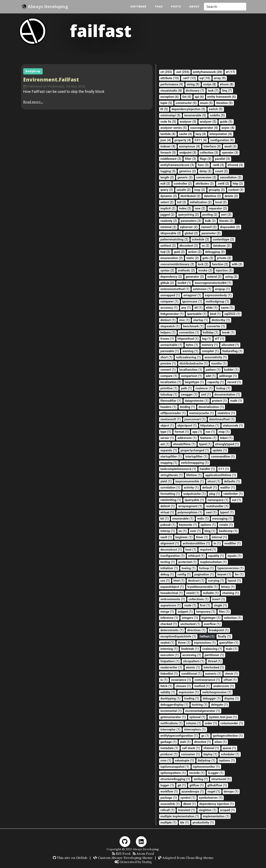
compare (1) (169, 376)
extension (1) (202, 289)
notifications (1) (171, 723)
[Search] (225, 7)
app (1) (197, 432)
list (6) (187, 97)
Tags (159, 7)
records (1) (197, 773)
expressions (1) (205, 643)
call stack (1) (191, 748)
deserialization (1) (211, 407)
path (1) (186, 388)
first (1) (205, 605)
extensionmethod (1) (175, 289)
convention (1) (189, 332)
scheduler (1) (230, 754)
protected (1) (187, 562)
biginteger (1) (211, 618)
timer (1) (202, 537)
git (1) (182, 785)
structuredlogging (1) (175, 779)
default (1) (209, 488)
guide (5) (226, 122)
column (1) (194, 723)
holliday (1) (211, 332)
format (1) (182, 432)
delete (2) (231, 196)
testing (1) (168, 562)
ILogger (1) (216, 773)
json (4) (166, 140)
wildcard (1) (196, 556)
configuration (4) (222, 140)
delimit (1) (167, 506)
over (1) (196, 531)
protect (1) (219, 401)
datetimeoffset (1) (222, 419)
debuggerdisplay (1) (174, 705)
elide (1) (212, 308)
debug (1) (167, 574)
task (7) (213, 91)
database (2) (222, 246)
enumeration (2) (172, 258)
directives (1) (196, 630)
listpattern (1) (170, 661)
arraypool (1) (192, 295)
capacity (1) (216, 382)
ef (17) (230, 72)
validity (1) (168, 692)
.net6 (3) (218, 165)
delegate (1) (219, 705)
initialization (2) (201, 202)
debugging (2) (215, 252)
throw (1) (184, 643)
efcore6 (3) (235, 165)
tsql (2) (165, 252)
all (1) (198, 308)
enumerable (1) (183, 519)
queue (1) (229, 748)
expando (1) (169, 450)
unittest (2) (168, 246)
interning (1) (169, 649)
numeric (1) (213, 674)
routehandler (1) (217, 506)
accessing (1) (192, 655)
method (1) (202, 686)
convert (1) (168, 370)
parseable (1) (170, 351)
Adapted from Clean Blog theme (186, 858)
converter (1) (216, 326)
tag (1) (207, 339)
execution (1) (170, 655)
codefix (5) (217, 115)
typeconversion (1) (230, 568)
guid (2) (179, 252)
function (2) (220, 264)
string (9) (193, 84)
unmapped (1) (170, 295)
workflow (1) (169, 791)
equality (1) (216, 556)
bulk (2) (210, 221)
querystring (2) (188, 215)
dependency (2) (171, 277)
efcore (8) (227, 84)
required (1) (208, 550)
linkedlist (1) (169, 674)
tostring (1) (200, 705)
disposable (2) (230, 227)
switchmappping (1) (195, 463)
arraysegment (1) (190, 506)
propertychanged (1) (195, 450)
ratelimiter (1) (233, 494)
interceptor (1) (170, 729)
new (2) (200, 208)
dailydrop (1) (206, 760)
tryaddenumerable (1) (203, 587)
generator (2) (195, 277)
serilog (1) (201, 779)
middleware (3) (171, 159)
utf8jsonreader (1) (173, 413)
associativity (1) (216, 357)
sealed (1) (167, 643)
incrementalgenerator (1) (203, 711)
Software (138, 7)
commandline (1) (223, 457)
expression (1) (189, 692)
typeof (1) (227, 512)
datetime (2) (212, 196)
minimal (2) (168, 227)
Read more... (33, 102)
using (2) (231, 277)
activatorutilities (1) (196, 543)
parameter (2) (211, 233)
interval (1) (219, 537)
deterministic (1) (172, 630)
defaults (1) (232, 481)
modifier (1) (233, 543)
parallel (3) (222, 159)
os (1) (183, 531)
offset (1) (230, 680)
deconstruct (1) (171, 550)
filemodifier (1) (171, 401)
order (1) (211, 723)
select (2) (167, 202)
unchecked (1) (190, 624)
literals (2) (226, 221)
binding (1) (187, 407)
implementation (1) (216, 816)
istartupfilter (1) (196, 457)
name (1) (227, 308)
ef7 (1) (219, 339)
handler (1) (207, 469)
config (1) (184, 574)
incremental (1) (171, 711)
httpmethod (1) (188, 339)
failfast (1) (207, 636)
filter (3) (190, 159)
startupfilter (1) (171, 457)
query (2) (167, 190)
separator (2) (218, 208)
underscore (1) (223, 686)
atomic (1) (193, 667)
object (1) (167, 426)
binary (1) (228, 587)
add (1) (211, 376)
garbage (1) (168, 742)
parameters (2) (191, 221)
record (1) (234, 382)
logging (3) (168, 171)
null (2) (165, 184)
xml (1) (206, 395)
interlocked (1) (214, 667)
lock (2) (203, 264)
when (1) (221, 742)
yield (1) (166, 481)
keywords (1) (188, 525)
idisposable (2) (171, 233)
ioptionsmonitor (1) (206, 767)
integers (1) (190, 618)
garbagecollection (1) (228, 736)
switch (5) (216, 109)
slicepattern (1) (194, 661)
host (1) (191, 550)
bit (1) (164, 519)
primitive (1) (169, 388)
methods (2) (186, 270)
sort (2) (226, 215)
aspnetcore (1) (170, 605)
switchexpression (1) (217, 692)
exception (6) (170, 97)
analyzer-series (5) (174, 128)
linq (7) (227, 91)
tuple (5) (166, 103)
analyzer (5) (208, 122)
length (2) (167, 177)
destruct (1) (196, 581)
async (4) (228, 128)
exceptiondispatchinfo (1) (178, 636)
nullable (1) (211, 593)
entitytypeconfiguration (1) (179, 736)
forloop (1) (207, 568)
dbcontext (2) (189, 246)
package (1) (169, 798)
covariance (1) (181, 680)
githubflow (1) (217, 785)
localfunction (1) (191, 370)
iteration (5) (224, 103)
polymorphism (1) (190, 512)
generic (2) (185, 177)
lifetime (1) (194, 475)
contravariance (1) (207, 680)
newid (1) (193, 593)
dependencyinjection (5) (188, 109)
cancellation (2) (231, 177)
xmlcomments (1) (173, 599)
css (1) (165, 581)
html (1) (179, 581)
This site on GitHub (70, 858)
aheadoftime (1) (184, 444)
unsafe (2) (184, 190)
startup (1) (200, 320)
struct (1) (214, 481)
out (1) (236, 500)
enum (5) (206, 103)
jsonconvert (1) (195, 419)
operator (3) (230, 153)
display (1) (232, 698)
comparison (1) (192, 376)
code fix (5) (168, 122)
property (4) (183, 140)
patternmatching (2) (174, 239)
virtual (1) (167, 512)
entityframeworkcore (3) (177, 165)
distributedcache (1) (193, 363)
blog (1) (210, 531)
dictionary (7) (195, 91)
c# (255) (166, 72)
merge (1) (167, 612)
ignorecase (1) (192, 301)
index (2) (185, 208)
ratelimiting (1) (171, 500)
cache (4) (186, 134)
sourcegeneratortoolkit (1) (213, 283)
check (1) (231, 674)
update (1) (220, 450)
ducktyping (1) (170, 698)
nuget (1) (214, 791)
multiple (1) (168, 823)
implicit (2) (168, 208)
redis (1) (203, 519)
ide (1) (184, 823)
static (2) (193, 258)
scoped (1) (227, 810)
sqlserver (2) (189, 227)
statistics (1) (226, 413)
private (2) (224, 258)
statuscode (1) (233, 426)
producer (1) (169, 754)
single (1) (220, 605)
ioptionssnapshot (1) (175, 767)
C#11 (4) (201, 140)
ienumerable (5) (195, 115)
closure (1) (183, 686)
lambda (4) (168, 134)
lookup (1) (223, 388)
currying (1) (216, 581)
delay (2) (205, 171)
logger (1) (167, 785)
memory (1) (210, 345)
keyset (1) (224, 574)
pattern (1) (213, 370)
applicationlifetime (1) (221, 475)
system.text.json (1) (223, 717)
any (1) (186, 308)
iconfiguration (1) (172, 556)
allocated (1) (230, 345)
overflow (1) (212, 624)
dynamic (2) (169, 196)
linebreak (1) (190, 649)
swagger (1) (189, 395)
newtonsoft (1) (171, 419)
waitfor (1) (227, 488)
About (195, 7)
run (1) (210, 432)
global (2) (191, 233)
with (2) (237, 264)
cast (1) (211, 512)
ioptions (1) (227, 760)
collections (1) (199, 599)
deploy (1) (210, 754)
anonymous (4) (189, 146)
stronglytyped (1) (227, 444)
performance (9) (172, 84)
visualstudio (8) (171, 91)
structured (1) (221, 779)
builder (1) (231, 370)
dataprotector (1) (197, 401)
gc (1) (205, 736)
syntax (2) (167, 270)
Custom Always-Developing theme (123, 858)
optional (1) (197, 717)
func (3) (203, 165)
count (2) (221, 171)
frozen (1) (167, 339)
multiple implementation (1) (180, 816)
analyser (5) (188, 122)
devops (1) (231, 791)
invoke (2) (205, 270)
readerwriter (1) (171, 667)
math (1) (236, 401)
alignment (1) (170, 543)
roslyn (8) (210, 84)
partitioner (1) (214, 655)
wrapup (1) (222, 289)
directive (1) (203, 742)
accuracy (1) (169, 308)
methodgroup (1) (217, 301)
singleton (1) (207, 810)
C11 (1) (224, 469)
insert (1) (219, 599)
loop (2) (200, 190)
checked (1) (169, 624)
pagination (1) (204, 574)
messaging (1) (222, 519)
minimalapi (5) (170, 115)
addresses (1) (187, 438)
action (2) (195, 252)
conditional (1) (191, 674)
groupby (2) (217, 190)
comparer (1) (169, 301)
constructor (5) (186, 103)
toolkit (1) (184, 283)
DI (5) (164, 109)
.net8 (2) (223, 184)
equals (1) (235, 556)
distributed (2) (190, 196)
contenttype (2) (223, 239)
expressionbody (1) (218, 295)
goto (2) (208, 258)
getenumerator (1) (173, 717)
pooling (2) (210, 215)
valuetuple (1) (184, 760)
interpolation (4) (221, 134)
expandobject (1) (172, 587)
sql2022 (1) (232, 314)
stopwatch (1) (170, 326)
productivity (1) (203, 823)
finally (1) (224, 636)
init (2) (182, 202)
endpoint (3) (188, 153)
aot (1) (165, 444)
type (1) (166, 432)
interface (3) (212, 146)
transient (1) (187, 810)
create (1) (226, 525)
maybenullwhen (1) (213, 562)
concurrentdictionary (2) (177, 264)
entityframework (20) (208, 72)
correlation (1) (170, 488)
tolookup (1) (169, 395)
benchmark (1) (193, 326)
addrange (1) (228, 376)
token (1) (226, 438)
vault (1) (166, 537)
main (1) (231, 649)
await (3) (230, 146)
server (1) (167, 438)
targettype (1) (194, 382)
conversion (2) (206, 177)
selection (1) (233, 618)
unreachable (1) (171, 345)
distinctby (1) (221, 320)
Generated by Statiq (133, 862)
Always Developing (45, 7)
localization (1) (171, 382)
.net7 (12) (189, 78)
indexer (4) (168, 146)
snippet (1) (185, 612)
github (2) (167, 283)
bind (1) (215, 314)
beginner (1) (184, 537)
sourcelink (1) (170, 804)
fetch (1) (166, 686)
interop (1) (168, 531)
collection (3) (209, 153)
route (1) (190, 605)
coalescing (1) (212, 649)
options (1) (208, 525)
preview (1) (168, 363)
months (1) (219, 363)
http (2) (238, 184)
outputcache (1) (194, 494)
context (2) (236, 190)
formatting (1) (170, 494)
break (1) (228, 332)
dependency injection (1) (217, 804)
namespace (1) (218, 500)
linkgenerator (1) (172, 314)
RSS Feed (121, 854)
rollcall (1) (167, 810)
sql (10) (205, 78)
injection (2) (224, 270)
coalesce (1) (204, 388)
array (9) (220, 78)
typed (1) (205, 444)
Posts (176, 7)
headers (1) (168, 407)
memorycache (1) (201, 413)
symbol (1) (188, 798)
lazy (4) (201, 134)
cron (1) (166, 760)
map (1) (224, 432)
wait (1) (185, 742)
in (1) (217, 543)
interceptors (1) (195, 729)
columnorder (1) (232, 723)
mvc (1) (184, 320)
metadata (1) (169, 748)
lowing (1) (188, 568)
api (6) (199, 97)
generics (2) (187, 171)
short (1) (166, 357)
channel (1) (211, 748)
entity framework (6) (222, 97)
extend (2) (215, 277)
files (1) (224, 612)
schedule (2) (201, 239)
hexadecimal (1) (172, 593)
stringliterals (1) (172, 475)
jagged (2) (167, 215)
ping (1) (214, 494)
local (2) (221, 202)
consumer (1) (190, 754)
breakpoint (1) (219, 630)
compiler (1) (210, 351)
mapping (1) (169, 463)
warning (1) (190, 351)
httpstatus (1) (210, 426)
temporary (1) (206, 612)
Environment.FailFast (51, 80)
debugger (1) (212, 698)
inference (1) (169, 618)
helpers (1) (168, 332)
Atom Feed (143, 854)
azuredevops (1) (193, 791)
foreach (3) (168, 153)
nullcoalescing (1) (188, 357)
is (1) (164, 680)
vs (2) (206, 246)
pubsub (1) (168, 525)
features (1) (208, 438)
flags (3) (206, 159)
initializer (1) (169, 568)
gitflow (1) (196, 785)
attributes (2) (204, 184)
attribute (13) (170, 78)
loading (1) (192, 698)
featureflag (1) (232, 351)
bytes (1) (192, 345)
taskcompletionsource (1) (178, 469)
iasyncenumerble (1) (190, 481)
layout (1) (234, 581)
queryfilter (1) (229, 643)
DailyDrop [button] (33, 71)
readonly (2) (169, 221)
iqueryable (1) (194, 500)
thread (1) (215, 661)
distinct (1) (168, 320)
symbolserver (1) (211, 798)
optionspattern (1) (173, 773)
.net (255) (183, 72)
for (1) (239, 574)
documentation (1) (227, 395)
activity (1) (191, 488)
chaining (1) (230, 593)
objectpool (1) (187, 426)
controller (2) (183, 184)
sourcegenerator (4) (204, 128)
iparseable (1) (197, 314)
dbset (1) (189, 804)
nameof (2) (209, 227)
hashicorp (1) (228, 531)
